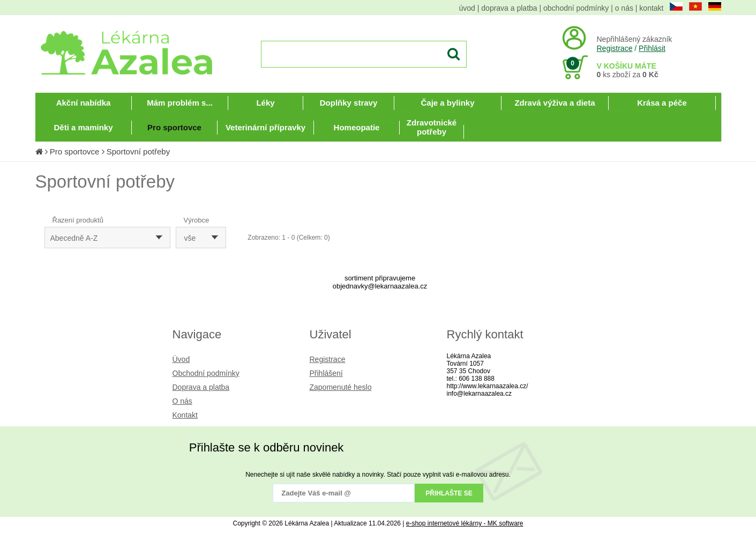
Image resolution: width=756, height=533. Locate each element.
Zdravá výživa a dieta (555, 103)
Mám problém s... (180, 103)
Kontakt (185, 415)
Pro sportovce (174, 127)
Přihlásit (652, 48)
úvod (467, 8)
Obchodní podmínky (206, 373)
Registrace (615, 48)
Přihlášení (326, 373)
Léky (265, 103)
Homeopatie (357, 127)
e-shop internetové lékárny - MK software (465, 523)
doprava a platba (509, 8)
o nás (624, 8)
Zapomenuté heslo (341, 387)
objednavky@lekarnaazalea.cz (380, 286)
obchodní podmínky (576, 8)
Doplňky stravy (349, 103)
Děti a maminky (83, 127)
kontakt (651, 8)
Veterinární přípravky (265, 127)
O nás (182, 401)
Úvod (181, 359)
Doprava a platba (201, 387)
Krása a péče (662, 103)
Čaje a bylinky (447, 103)
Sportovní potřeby (138, 151)
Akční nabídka (84, 103)
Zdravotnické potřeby (432, 127)
